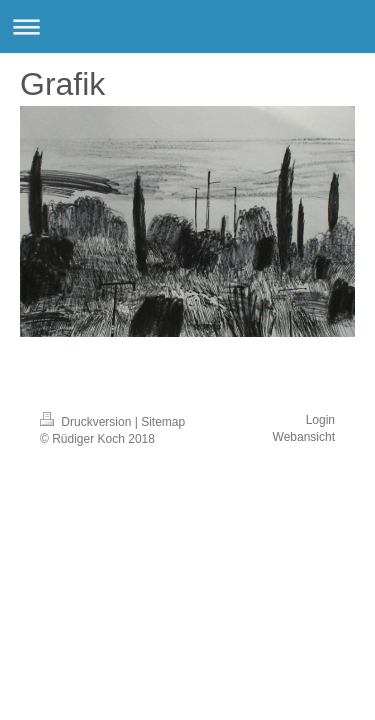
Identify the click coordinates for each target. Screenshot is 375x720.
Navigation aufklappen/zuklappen (187, 26)
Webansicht (304, 437)
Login (320, 420)
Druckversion (87, 422)
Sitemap (163, 422)
